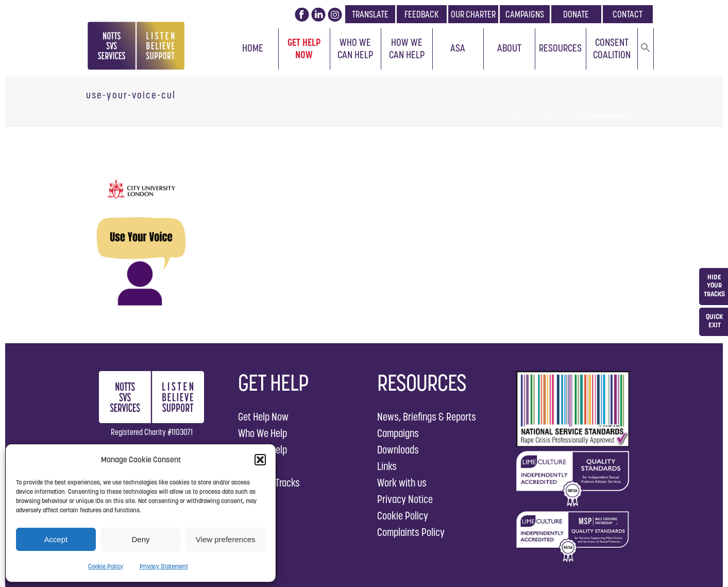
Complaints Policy (411, 532)
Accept (56, 539)
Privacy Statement (164, 566)
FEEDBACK (421, 14)
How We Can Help (407, 48)
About (509, 48)
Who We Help (263, 433)
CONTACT (628, 14)
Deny (140, 539)
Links (387, 466)
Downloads (398, 450)
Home (253, 48)
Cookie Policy (106, 566)
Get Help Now (304, 48)
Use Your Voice (553, 117)
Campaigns (398, 433)
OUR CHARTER (473, 14)
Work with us (402, 483)
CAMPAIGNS (525, 14)
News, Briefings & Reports (427, 417)
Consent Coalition (612, 48)
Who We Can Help (355, 48)
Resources (560, 48)
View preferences (226, 539)
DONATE (576, 14)
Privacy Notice (405, 499)
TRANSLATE (370, 14)
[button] (260, 460)
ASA (458, 48)
